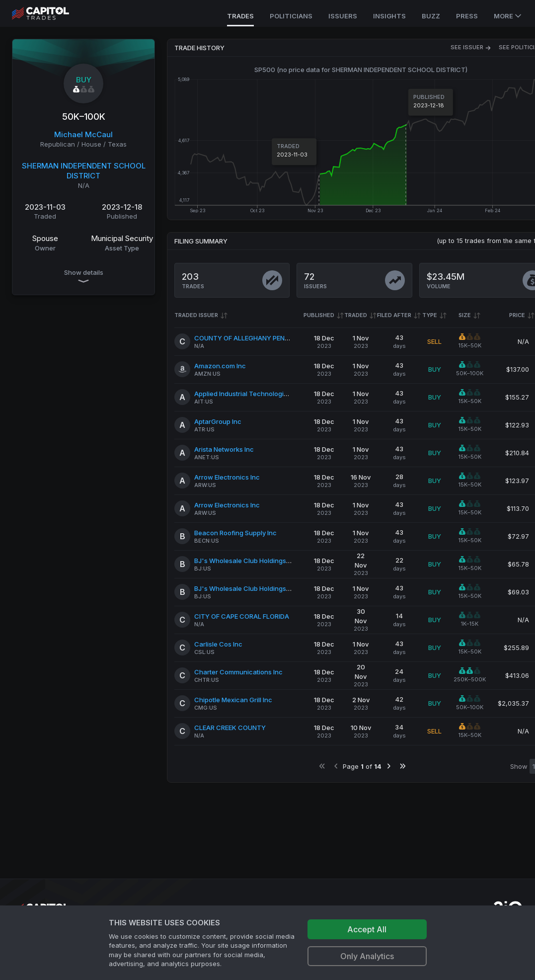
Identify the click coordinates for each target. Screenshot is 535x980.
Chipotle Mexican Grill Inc (233, 700)
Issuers (343, 16)
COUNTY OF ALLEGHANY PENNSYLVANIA (257, 338)
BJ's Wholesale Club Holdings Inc (246, 561)
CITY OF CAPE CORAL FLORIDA (242, 616)
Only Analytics (367, 956)
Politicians (291, 16)
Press (467, 16)
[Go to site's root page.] (51, 13)
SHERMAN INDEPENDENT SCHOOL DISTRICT (84, 171)
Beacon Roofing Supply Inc (235, 533)
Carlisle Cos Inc (218, 644)
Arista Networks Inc (224, 449)
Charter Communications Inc (238, 672)
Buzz (431, 16)
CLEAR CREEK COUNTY (230, 728)
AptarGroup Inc (218, 421)
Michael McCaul (83, 134)
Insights (389, 16)
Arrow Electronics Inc (227, 477)
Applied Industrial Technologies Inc (248, 394)
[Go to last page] (403, 766)
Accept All (367, 929)
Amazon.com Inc (220, 366)
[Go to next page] (389, 766)
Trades (240, 16)
